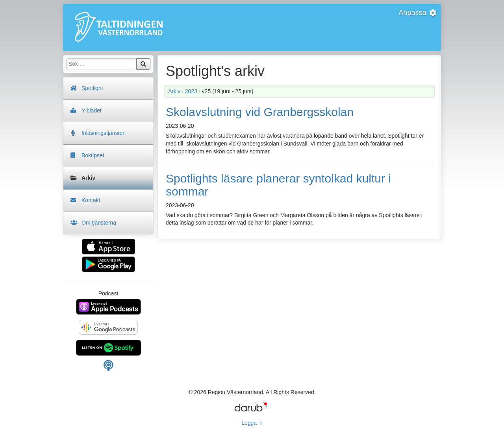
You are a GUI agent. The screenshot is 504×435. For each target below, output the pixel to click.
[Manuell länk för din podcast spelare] (108, 368)
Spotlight (92, 88)
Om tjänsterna (99, 223)
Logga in (252, 423)
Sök (143, 64)
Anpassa (418, 13)
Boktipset (93, 155)
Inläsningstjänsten (104, 133)
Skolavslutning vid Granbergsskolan (260, 112)
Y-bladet (92, 111)
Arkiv (88, 178)
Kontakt (91, 200)
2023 (191, 91)
